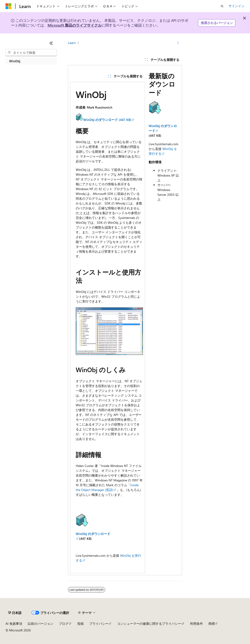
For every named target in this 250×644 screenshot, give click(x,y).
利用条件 (196, 624)
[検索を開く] (222, 6)
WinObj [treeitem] (15, 61)
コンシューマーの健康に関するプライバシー (149, 624)
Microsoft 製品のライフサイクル (75, 25)
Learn (72, 43)
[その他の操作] (178, 43)
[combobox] (31, 53)
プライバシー (99, 624)
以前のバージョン (40, 624)
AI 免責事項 (14, 624)
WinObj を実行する (163, 151)
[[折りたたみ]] (51, 43)
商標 (212, 624)
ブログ (64, 624)
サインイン (237, 6)
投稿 (81, 624)
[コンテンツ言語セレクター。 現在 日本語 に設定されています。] (15, 613)
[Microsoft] (8, 6)
